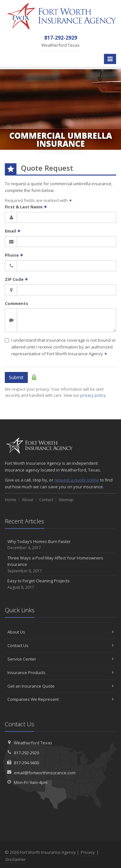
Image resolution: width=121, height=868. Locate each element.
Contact (46, 500)
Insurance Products (60, 672)
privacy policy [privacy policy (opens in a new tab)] (93, 395)
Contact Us (60, 645)
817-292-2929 (26, 753)
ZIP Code (16, 279)
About (28, 500)
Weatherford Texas (33, 743)
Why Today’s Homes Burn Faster (60, 545)
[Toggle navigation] (110, 59)
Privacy (88, 852)
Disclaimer (16, 859)
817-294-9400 (26, 763)
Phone (14, 255)
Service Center (60, 659)
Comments (16, 303)
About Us (60, 632)
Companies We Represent (60, 699)
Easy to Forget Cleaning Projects (60, 584)
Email (13, 231)
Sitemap (66, 500)
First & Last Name (26, 207)
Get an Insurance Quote (60, 686)
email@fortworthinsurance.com (45, 773)
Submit (16, 377)
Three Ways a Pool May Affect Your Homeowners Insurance (60, 565)
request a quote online (77, 480)
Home (10, 500)
